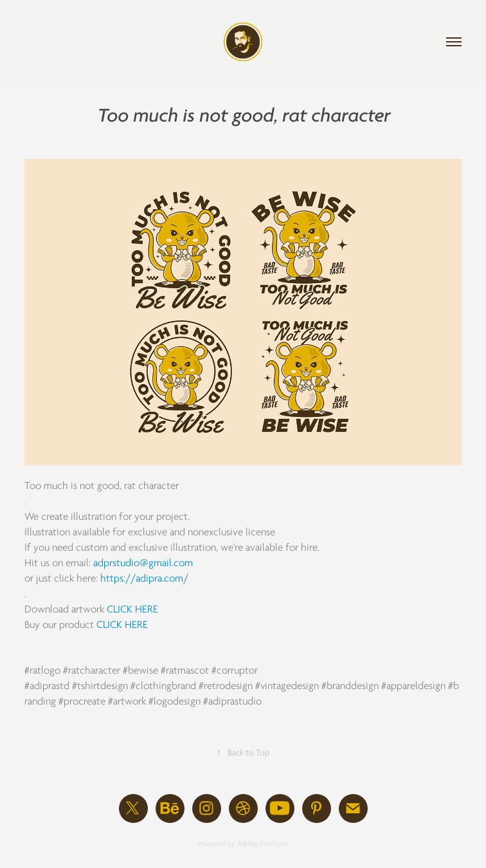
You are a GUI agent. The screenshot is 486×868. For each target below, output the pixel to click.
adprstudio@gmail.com (143, 563)
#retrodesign (226, 686)
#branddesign (350, 686)
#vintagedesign (287, 686)
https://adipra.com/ (144, 578)
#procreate (82, 701)
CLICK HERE (132, 609)
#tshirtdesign (100, 686)
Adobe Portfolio (263, 844)
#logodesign (175, 701)
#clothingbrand (163, 686)
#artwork (127, 701)
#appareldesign (413, 686)
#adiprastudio (232, 701)
